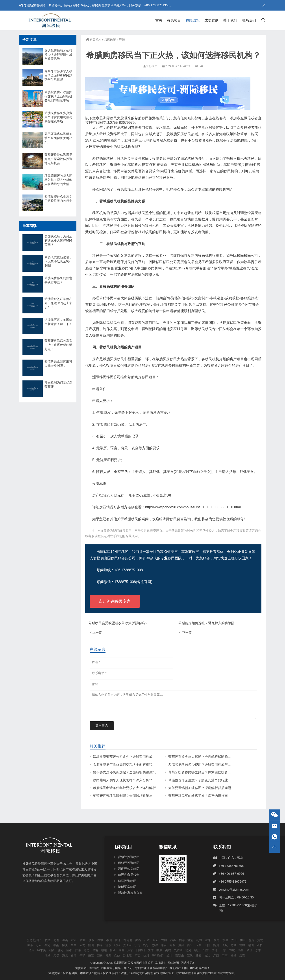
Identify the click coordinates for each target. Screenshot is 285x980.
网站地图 (173, 963)
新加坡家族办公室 (130, 893)
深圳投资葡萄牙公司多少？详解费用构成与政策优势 (131, 757)
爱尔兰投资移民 (129, 857)
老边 (87, 950)
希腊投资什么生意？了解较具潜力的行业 (198, 780)
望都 (69, 950)
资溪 (74, 955)
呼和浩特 (158, 955)
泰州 (109, 940)
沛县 (173, 940)
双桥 (260, 945)
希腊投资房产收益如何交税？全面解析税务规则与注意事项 (136, 765)
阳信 (206, 950)
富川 (83, 940)
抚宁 (146, 945)
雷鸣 (138, 940)
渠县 (65, 940)
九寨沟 (178, 950)
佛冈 (60, 950)
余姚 (117, 955)
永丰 (258, 950)
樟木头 (42, 950)
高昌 (241, 950)
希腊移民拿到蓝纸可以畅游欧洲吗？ (58, 364)
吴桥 (95, 950)
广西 (216, 955)
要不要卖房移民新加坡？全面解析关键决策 (124, 772)
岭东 (172, 945)
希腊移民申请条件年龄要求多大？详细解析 (124, 788)
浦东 (108, 945)
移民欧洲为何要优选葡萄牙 (58, 385)
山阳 (207, 945)
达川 (146, 955)
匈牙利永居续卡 (129, 875)
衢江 (250, 950)
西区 (190, 945)
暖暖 (104, 950)
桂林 (242, 945)
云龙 (82, 945)
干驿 (82, 955)
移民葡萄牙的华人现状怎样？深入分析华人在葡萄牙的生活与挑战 (141, 780)
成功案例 (211, 20)
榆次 (65, 945)
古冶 (207, 955)
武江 (74, 940)
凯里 (225, 940)
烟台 (122, 950)
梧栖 (233, 955)
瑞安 (164, 945)
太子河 (127, 945)
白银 (100, 940)
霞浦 (118, 940)
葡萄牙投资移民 (129, 863)
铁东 (91, 940)
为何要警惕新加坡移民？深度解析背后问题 (200, 788)
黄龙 (260, 940)
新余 (113, 950)
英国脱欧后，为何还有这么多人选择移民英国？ (58, 240)
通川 (169, 955)
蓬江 (91, 955)
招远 (182, 940)
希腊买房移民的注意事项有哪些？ (58, 280)
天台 (199, 945)
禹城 (168, 950)
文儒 (151, 950)
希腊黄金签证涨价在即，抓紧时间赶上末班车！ (58, 303)
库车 (130, 950)
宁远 (137, 945)
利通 (199, 940)
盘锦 (252, 940)
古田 (164, 940)
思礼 (57, 940)
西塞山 (180, 955)
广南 (78, 950)
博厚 (100, 945)
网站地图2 (187, 963)
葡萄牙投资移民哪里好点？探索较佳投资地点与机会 (206, 772)
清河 (188, 950)
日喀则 (140, 950)
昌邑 (74, 945)
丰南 (56, 945)
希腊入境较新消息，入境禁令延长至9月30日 (58, 261)
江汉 (190, 955)
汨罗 (52, 950)
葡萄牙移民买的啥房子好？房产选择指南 (198, 796)
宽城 (233, 945)
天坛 (225, 945)
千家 (223, 950)
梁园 (251, 945)
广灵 (138, 955)
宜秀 (208, 940)
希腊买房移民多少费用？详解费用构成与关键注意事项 (208, 765)
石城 (147, 940)
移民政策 (193, 20)
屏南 (30, 945)
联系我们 (249, 20)
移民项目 (174, 20)
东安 (155, 940)
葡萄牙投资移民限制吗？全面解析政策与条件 (126, 796)
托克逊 (128, 940)
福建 (217, 940)
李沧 (215, 950)
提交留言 (102, 726)
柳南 (243, 940)
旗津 (155, 945)
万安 (39, 945)
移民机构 (94, 40)
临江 (197, 950)
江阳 (109, 955)
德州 (91, 945)
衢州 (216, 945)
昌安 (242, 955)
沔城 (47, 955)
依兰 (48, 940)
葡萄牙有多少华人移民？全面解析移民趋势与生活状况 (208, 757)
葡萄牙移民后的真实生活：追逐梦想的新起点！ (58, 345)
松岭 (117, 945)
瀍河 (181, 945)
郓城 (232, 950)
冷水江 (127, 955)
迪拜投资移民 (127, 881)
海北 (65, 955)
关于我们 (230, 20)
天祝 (56, 955)
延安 (198, 955)
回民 (100, 955)
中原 (159, 950)
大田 (234, 940)
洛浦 (190, 940)
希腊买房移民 (127, 887)
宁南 (225, 955)
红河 (47, 945)
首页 (159, 20)
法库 (31, 950)
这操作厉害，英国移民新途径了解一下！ (58, 322)
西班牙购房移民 (129, 869)
